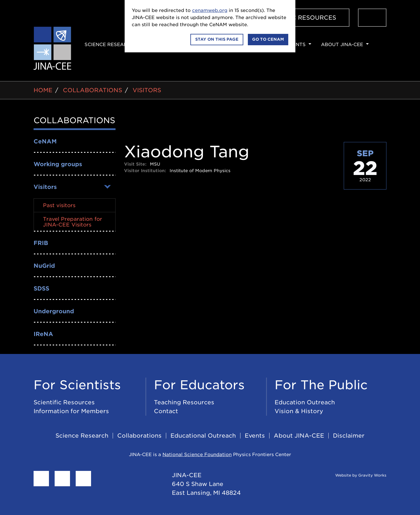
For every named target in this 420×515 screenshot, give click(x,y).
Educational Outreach (203, 436)
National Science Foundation (197, 455)
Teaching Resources (184, 402)
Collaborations (92, 90)
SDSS (41, 289)
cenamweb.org (210, 10)
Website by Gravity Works (354, 475)
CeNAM (45, 141)
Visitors (147, 90)
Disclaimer (349, 436)
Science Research (109, 45)
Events (296, 45)
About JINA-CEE (342, 45)
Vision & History (299, 411)
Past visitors (59, 205)
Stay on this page (217, 39)
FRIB (41, 243)
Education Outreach (305, 402)
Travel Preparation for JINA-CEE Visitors (73, 222)
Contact (166, 411)
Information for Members (71, 411)
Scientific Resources (299, 18)
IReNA (43, 334)
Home (43, 90)
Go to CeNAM (268, 39)
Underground (54, 311)
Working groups (58, 164)
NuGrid (44, 266)
